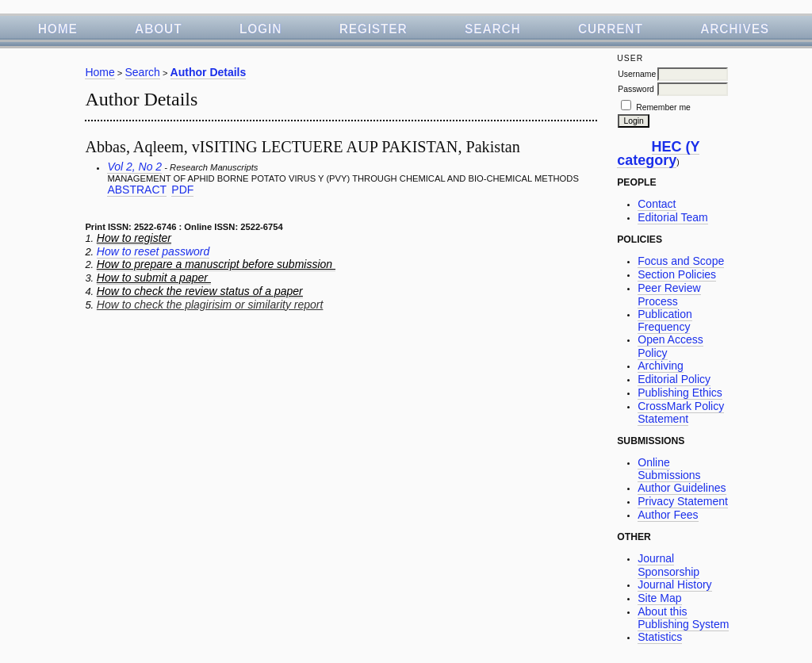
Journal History (674, 584)
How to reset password (153, 251)
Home (58, 29)
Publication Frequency (665, 321)
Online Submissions (669, 469)
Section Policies (677, 274)
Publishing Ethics (680, 393)
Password (636, 89)
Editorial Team (672, 217)
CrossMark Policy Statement (681, 413)
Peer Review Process (669, 295)
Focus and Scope (681, 261)
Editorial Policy (674, 379)
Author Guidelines (682, 488)
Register (373, 29)
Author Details (209, 72)
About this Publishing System (683, 618)
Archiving (661, 366)
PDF (182, 190)
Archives (735, 29)
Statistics (660, 637)
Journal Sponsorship (668, 565)
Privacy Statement (683, 501)
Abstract (137, 190)
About (158, 29)
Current (611, 29)
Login (260, 29)
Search (493, 29)
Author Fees (668, 515)
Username (637, 74)
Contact (657, 204)
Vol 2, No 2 (134, 167)
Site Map (659, 598)
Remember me (663, 107)
